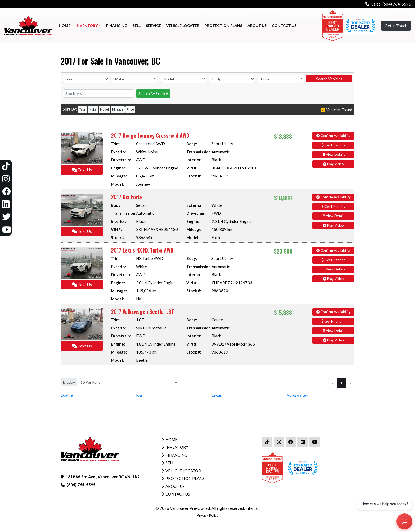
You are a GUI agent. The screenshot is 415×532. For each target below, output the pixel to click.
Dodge (67, 395)
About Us (175, 486)
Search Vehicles (329, 79)
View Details (333, 154)
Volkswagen (297, 395)
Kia (139, 395)
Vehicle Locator (183, 471)
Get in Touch (396, 26)
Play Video (333, 164)
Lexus (217, 395)
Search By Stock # (153, 93)
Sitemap (253, 508)
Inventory (177, 447)
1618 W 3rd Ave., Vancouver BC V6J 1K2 (103, 477)
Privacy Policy (208, 515)
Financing (176, 455)
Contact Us (178, 494)
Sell (170, 463)
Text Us (82, 170)
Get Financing (333, 145)
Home (172, 439)
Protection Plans (185, 478)
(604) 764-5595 (397, 4)
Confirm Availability (333, 136)
